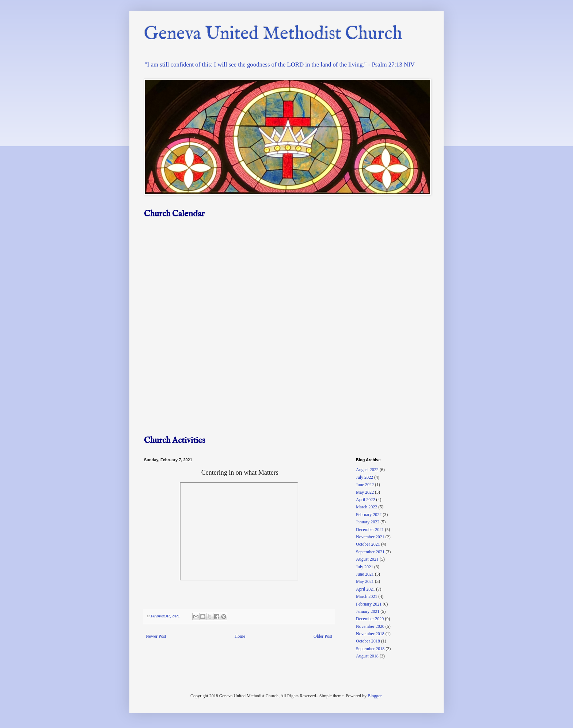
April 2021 (365, 589)
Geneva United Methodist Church (273, 34)
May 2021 (365, 581)
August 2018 (367, 656)
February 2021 (369, 604)
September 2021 (370, 552)
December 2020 (370, 619)
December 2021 (370, 530)
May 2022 (365, 492)
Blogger (375, 696)
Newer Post (156, 636)
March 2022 (367, 507)
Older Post (323, 636)
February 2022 (369, 515)
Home (240, 636)
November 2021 (370, 537)
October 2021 (368, 544)
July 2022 (365, 477)
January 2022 (368, 522)
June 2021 (365, 574)
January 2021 (368, 611)
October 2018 (368, 641)
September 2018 (370, 649)
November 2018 (370, 634)
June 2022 (365, 485)
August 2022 (367, 470)
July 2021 (365, 567)
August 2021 (367, 559)
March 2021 (367, 596)
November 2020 (370, 626)
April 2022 (365, 500)
